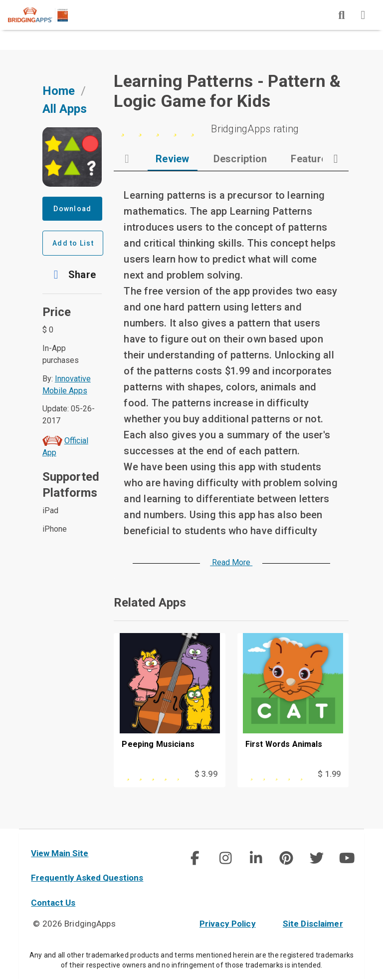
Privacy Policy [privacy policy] (228, 924)
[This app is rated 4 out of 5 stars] (154, 774)
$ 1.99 (329, 774)
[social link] (195, 858)
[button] (72, 275)
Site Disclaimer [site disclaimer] (313, 924)
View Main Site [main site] (60, 853)
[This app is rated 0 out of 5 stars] (277, 774)
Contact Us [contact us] (53, 903)
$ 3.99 (206, 774)
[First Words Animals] (293, 700)
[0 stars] (231, 129)
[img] (342, 15)
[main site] (46, 15)
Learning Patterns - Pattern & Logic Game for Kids (227, 91)
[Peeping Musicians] (169, 700)
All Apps (65, 109)
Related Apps (150, 603)
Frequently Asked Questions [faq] (87, 878)
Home (59, 91)
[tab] (173, 159)
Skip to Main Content (0, 0)
